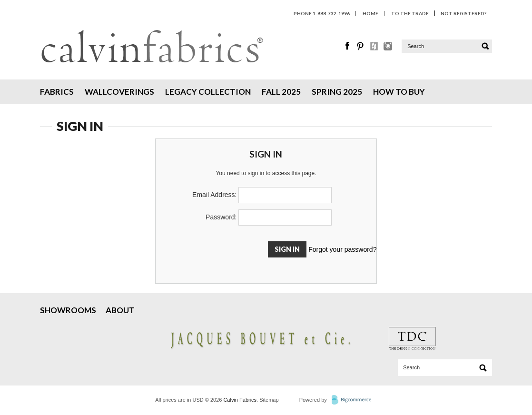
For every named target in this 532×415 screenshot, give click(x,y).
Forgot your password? (342, 249)
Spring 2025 (337, 92)
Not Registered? (463, 13)
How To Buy (399, 92)
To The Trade (410, 13)
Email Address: (214, 195)
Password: (221, 217)
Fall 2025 (281, 92)
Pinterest (361, 46)
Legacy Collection (208, 92)
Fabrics (57, 92)
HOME (370, 13)
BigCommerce (354, 400)
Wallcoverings (119, 92)
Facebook (348, 46)
